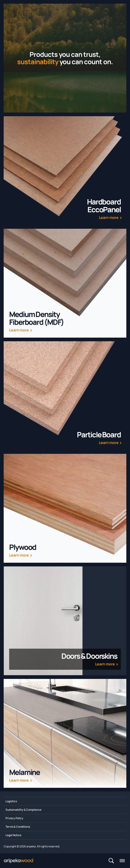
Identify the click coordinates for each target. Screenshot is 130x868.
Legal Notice (13, 835)
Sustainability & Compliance (23, 810)
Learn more (109, 218)
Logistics (11, 801)
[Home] (22, 861)
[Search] (111, 861)
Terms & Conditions (18, 827)
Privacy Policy (14, 818)
